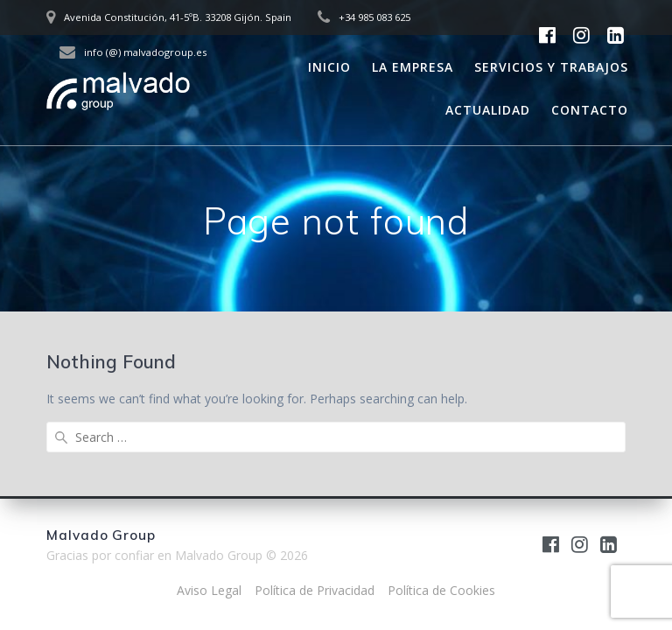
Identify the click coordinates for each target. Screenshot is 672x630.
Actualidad (488, 110)
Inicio (329, 67)
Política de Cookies (441, 590)
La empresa (413, 67)
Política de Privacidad (315, 590)
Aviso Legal (209, 590)
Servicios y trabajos (551, 67)
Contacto (590, 110)
